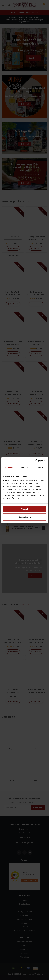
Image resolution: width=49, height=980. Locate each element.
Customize (25, 517)
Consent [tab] (9, 468)
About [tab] (40, 468)
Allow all (24, 509)
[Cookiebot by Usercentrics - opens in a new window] (35, 461)
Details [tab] (25, 468)
